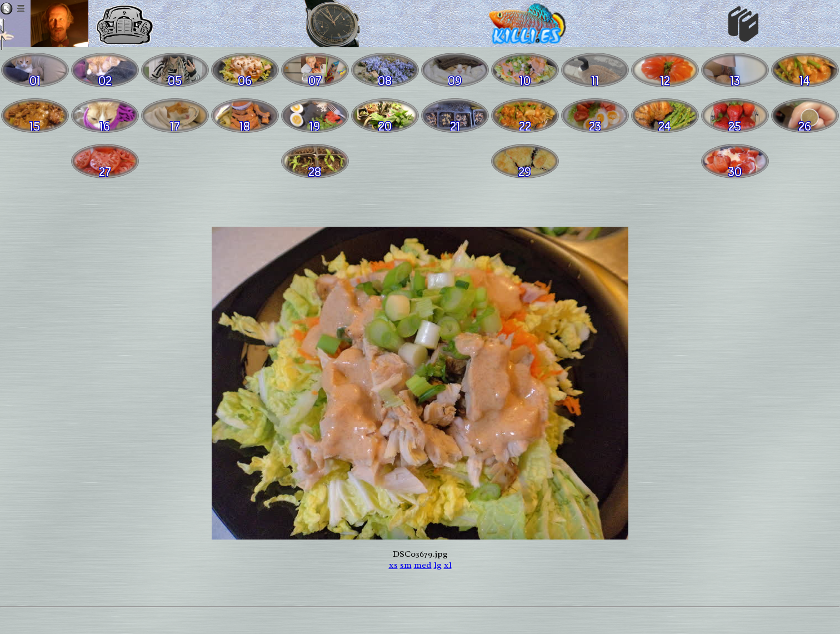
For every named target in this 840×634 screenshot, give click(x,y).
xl (448, 565)
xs (393, 565)
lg (438, 565)
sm (406, 565)
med (423, 565)
